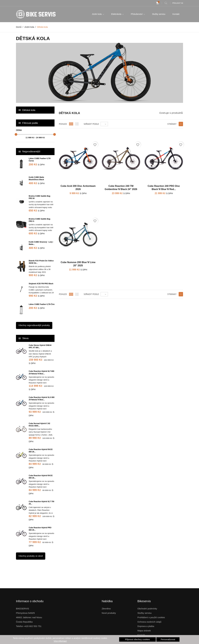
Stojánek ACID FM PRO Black (41, 284)
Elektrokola (117, 14)
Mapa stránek (144, 631)
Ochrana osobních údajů (149, 622)
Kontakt (176, 14)
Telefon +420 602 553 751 (29, 626)
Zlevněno (106, 609)
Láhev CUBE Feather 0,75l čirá (42, 304)
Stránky (172, 124)
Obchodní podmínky (147, 609)
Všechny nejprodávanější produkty (34, 325)
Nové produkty (109, 613)
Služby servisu (159, 14)
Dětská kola (29, 110)
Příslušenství (137, 14)
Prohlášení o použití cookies (151, 617)
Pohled (63, 124)
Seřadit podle (91, 124)
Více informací (60, 641)
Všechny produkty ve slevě (31, 556)
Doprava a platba (146, 626)
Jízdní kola (97, 14)
